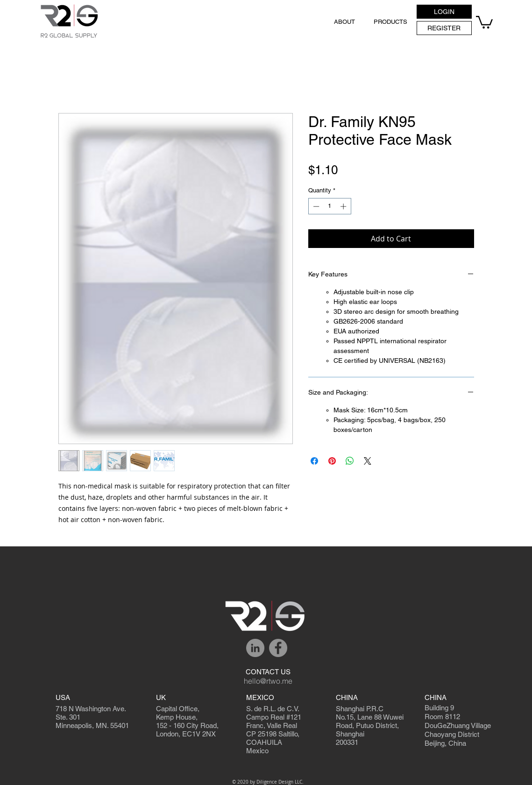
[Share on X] (368, 461)
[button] (444, 12)
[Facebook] (278, 648)
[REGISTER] (444, 28)
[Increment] (344, 206)
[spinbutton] (330, 206)
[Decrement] (315, 206)
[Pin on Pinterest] (332, 461)
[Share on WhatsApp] (350, 461)
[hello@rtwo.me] (268, 681)
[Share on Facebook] (314, 461)
